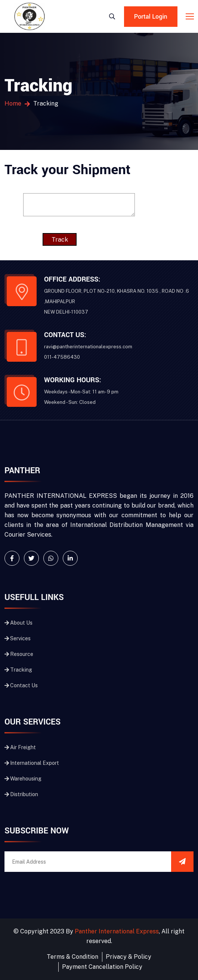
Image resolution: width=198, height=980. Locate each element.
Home (13, 103)
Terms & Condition (72, 957)
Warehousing (23, 779)
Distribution (21, 794)
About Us (18, 623)
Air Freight (20, 747)
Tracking (18, 670)
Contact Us (21, 685)
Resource (19, 654)
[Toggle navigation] (191, 17)
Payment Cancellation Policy (102, 967)
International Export (32, 763)
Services (18, 638)
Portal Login (151, 17)
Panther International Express (117, 931)
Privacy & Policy (129, 957)
